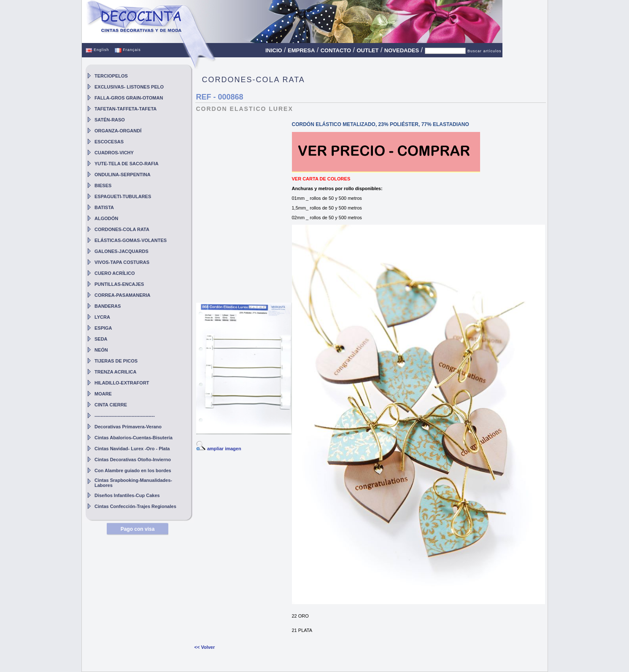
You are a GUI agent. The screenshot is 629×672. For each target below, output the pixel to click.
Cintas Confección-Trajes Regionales (135, 506)
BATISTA (104, 207)
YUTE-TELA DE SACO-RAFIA (127, 164)
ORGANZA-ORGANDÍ (118, 131)
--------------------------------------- (125, 416)
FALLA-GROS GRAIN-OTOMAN (129, 98)
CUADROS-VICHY (114, 153)
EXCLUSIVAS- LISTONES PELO (129, 87)
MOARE (103, 394)
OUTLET (367, 50)
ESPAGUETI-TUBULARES (123, 196)
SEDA (101, 339)
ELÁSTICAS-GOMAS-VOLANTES (131, 240)
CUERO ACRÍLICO (115, 273)
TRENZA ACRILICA (115, 372)
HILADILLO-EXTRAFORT (122, 383)
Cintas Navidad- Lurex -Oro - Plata (132, 449)
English (97, 50)
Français (128, 50)
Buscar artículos (485, 51)
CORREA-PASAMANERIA (122, 295)
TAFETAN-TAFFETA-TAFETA (126, 109)
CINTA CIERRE (111, 405)
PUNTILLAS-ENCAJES (119, 284)
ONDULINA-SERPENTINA (123, 175)
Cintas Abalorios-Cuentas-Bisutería (134, 438)
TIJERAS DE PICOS (116, 361)
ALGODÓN (106, 218)
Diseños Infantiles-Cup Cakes (127, 495)
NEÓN (101, 350)
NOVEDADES (402, 50)
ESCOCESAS (109, 142)
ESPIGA (103, 328)
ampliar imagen (224, 449)
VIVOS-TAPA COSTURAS (122, 262)
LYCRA (102, 317)
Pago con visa (138, 529)
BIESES (103, 185)
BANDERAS (108, 306)
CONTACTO (336, 50)
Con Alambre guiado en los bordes (133, 470)
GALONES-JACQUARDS (121, 251)
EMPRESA (301, 50)
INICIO (274, 50)
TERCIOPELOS (111, 76)
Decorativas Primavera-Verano (128, 427)
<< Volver (205, 647)
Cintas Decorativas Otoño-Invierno (133, 460)
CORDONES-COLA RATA (122, 229)
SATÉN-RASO (110, 120)
